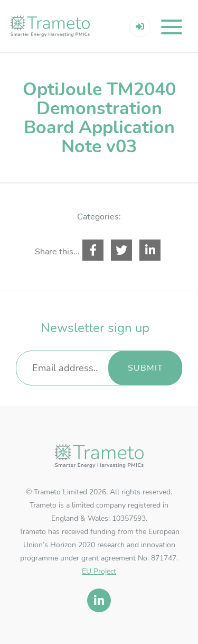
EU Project (99, 571)
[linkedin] (99, 600)
